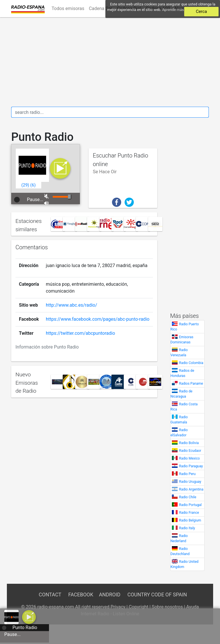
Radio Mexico (189, 458)
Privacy (118, 607)
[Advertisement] (110, 62)
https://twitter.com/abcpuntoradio (80, 333)
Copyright (138, 607)
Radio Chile (188, 497)
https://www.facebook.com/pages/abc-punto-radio (98, 319)
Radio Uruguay (190, 482)
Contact (50, 595)
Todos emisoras (68, 8)
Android (110, 595)
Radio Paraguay (191, 466)
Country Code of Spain (157, 595)
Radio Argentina (191, 489)
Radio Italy (187, 528)
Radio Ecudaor (190, 451)
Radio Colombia (191, 363)
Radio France (189, 513)
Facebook (81, 595)
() (25, 185)
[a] (29, 617)
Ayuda (192, 607)
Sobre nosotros (167, 607)
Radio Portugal (190, 505)
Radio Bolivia (189, 443)
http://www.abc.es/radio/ (71, 305)
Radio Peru (187, 474)
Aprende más (173, 10)
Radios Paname (191, 384)
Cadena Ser (101, 8)
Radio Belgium (190, 520)
